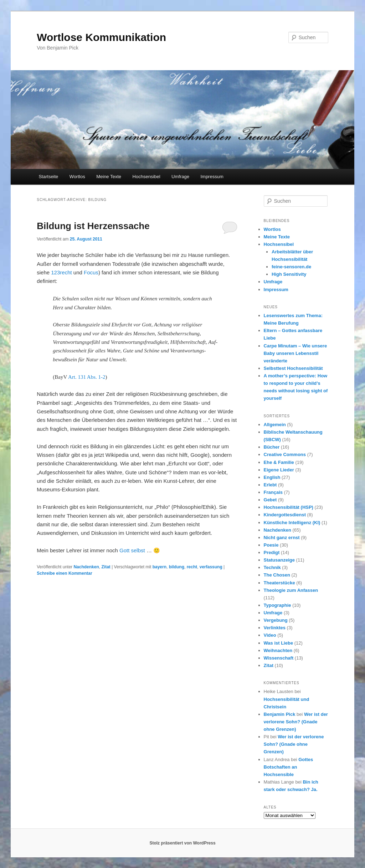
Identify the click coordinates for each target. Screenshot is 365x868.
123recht (61, 272)
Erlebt (270, 485)
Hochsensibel (146, 177)
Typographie (277, 605)
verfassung (211, 567)
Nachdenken (86, 567)
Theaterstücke (279, 583)
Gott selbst (132, 550)
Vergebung (276, 620)
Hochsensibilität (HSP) (289, 507)
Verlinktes (275, 628)
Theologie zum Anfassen (291, 590)
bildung (177, 567)
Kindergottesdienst (285, 515)
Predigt (272, 552)
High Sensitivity (289, 274)
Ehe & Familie (279, 462)
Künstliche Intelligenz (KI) (292, 523)
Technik (272, 567)
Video (270, 635)
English (272, 477)
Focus (91, 272)
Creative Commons (285, 454)
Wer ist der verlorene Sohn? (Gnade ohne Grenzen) (296, 722)
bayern (160, 567)
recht (192, 567)
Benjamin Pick (280, 714)
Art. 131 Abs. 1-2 (87, 377)
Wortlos (77, 177)
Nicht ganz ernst (282, 538)
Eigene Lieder (279, 470)
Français (273, 492)
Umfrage (180, 177)
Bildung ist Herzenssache (93, 226)
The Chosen (277, 575)
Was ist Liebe (279, 643)
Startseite (48, 177)
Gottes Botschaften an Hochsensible (289, 767)
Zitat (106, 567)
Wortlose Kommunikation (101, 37)
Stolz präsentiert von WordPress (182, 843)
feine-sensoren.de (291, 267)
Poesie (271, 545)
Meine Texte (109, 177)
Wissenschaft (279, 658)
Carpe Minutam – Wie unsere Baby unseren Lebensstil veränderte (295, 353)
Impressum (212, 177)
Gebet (270, 500)
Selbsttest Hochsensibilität (293, 368)
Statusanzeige (279, 560)
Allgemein (275, 425)
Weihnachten (278, 650)
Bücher (272, 447)
